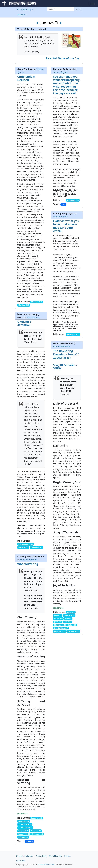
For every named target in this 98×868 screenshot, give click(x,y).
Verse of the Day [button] (24, 10)
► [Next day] (61, 23)
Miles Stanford (33, 317)
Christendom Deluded (26, 78)
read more (58, 608)
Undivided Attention (24, 323)
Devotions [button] (21, 15)
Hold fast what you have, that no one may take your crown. (66, 226)
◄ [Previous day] (37, 23)
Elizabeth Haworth (62, 347)
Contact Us (21, 861)
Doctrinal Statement (25, 856)
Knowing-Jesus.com (46, 865)
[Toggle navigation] (93, 3)
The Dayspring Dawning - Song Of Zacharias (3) (66, 354)
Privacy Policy (41, 856)
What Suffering (28, 564)
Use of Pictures (56, 856)
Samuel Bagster (60, 72)
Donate (67, 856)
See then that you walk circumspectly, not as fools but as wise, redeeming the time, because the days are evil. (67, 85)
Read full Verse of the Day (63, 58)
